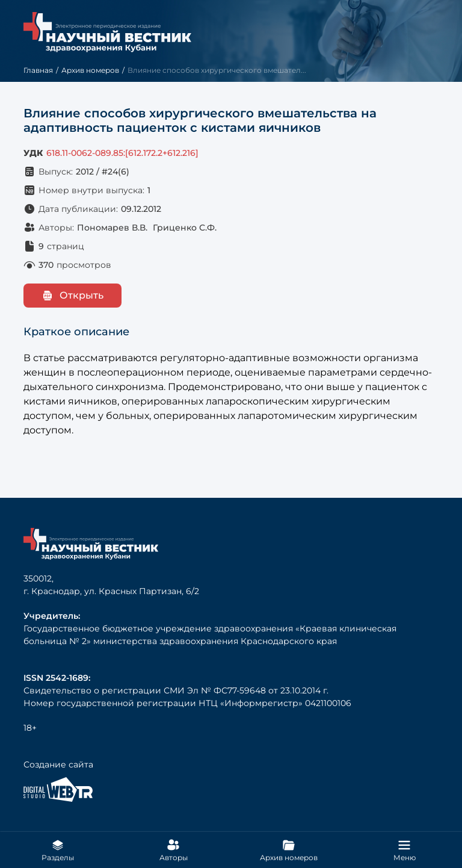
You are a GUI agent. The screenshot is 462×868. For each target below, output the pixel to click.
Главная (38, 70)
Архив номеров (90, 70)
